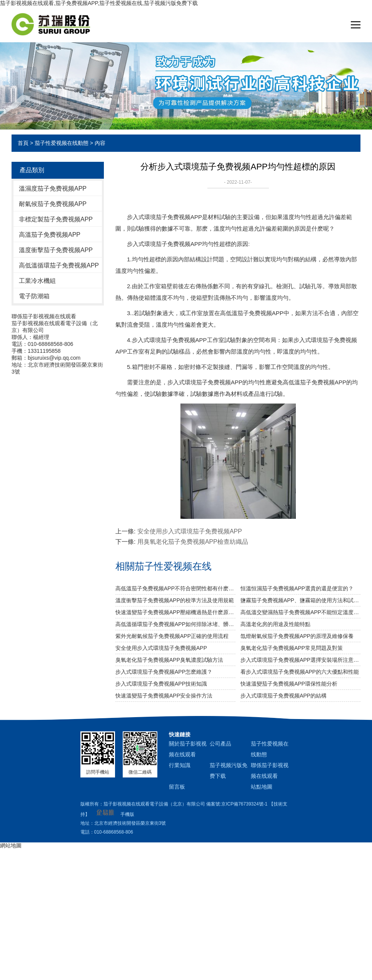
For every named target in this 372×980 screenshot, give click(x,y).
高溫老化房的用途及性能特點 (275, 624)
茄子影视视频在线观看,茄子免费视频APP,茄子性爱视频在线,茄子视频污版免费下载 (99, 3)
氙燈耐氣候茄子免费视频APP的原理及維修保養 (297, 636)
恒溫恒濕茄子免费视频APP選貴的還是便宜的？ (297, 588)
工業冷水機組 (37, 281)
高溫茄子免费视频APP (50, 235)
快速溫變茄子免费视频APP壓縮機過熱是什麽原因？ (175, 612)
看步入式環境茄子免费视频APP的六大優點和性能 (300, 672)
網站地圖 (11, 845)
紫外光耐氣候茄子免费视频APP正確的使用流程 (172, 636)
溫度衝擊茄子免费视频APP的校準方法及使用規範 (175, 600)
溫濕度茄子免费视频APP (53, 189)
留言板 (177, 787)
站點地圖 (262, 787)
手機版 (127, 814)
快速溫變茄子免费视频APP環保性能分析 (289, 684)
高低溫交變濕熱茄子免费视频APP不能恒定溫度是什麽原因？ (300, 612)
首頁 (23, 143)
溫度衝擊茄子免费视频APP (56, 250)
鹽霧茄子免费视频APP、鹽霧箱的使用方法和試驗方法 (300, 600)
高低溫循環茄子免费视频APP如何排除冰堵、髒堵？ (175, 624)
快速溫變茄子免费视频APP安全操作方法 (164, 696)
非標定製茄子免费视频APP (56, 219)
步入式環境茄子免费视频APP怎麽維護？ (164, 672)
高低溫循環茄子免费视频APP (59, 265)
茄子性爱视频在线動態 (62, 143)
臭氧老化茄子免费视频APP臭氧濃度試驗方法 (169, 660)
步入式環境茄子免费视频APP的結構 (284, 696)
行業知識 (180, 765)
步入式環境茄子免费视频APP (164, 244)
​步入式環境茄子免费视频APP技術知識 (161, 684)
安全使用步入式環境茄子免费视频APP (190, 531)
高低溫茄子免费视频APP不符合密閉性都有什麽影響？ (175, 588)
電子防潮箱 (34, 296)
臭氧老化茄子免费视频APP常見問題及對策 (292, 648)
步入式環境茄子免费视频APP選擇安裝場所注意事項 (300, 660)
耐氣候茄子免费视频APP (53, 204)
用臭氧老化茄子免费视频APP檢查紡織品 (193, 542)
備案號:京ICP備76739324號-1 (237, 804)
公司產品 (220, 744)
